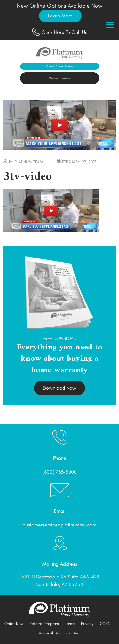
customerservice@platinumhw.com (60, 525)
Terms (70, 624)
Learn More (60, 16)
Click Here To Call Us (60, 32)
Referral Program (44, 624)
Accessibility (50, 633)
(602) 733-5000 (60, 472)
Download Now (60, 388)
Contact (73, 633)
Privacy (87, 624)
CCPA (105, 624)
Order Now (14, 624)
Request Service (60, 78)
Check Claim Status (60, 66)
